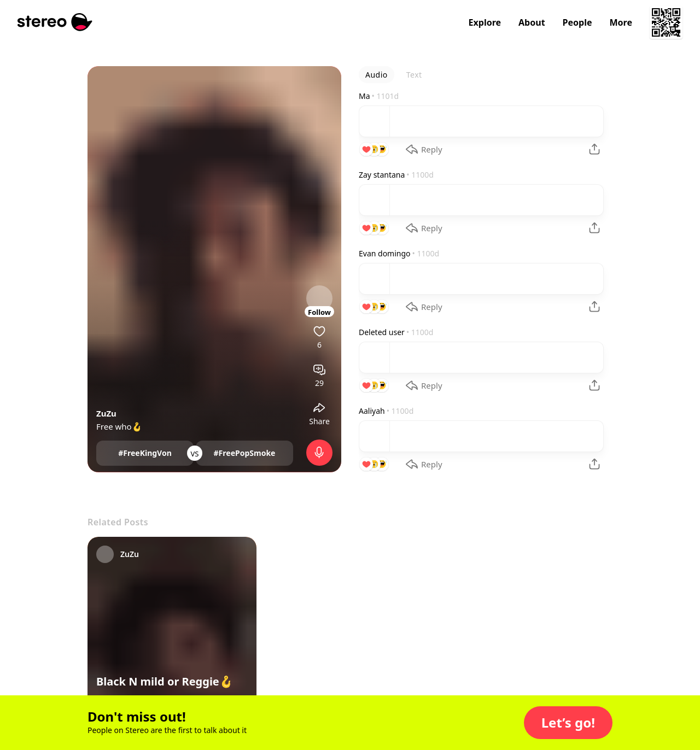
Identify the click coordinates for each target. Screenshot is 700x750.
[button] (568, 723)
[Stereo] (55, 22)
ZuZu (106, 413)
